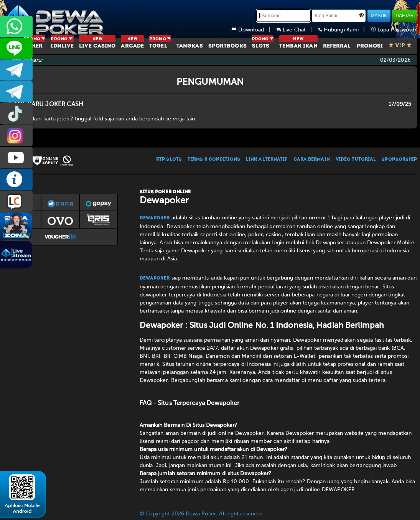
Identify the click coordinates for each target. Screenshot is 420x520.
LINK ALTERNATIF (267, 160)
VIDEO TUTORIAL (356, 160)
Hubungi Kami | (345, 30)
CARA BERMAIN (312, 160)
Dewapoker (155, 218)
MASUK (379, 16)
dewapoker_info (16, 92)
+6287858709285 (16, 26)
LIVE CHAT (16, 201)
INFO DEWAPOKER (16, 179)
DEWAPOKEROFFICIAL (16, 157)
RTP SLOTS (169, 160)
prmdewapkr (16, 114)
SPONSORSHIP (399, 160)
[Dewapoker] (55, 19)
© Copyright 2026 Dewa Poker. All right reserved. (202, 514)
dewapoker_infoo (16, 70)
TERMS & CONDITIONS (214, 160)
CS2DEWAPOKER (16, 48)
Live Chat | (297, 30)
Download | (254, 30)
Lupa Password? (394, 30)
